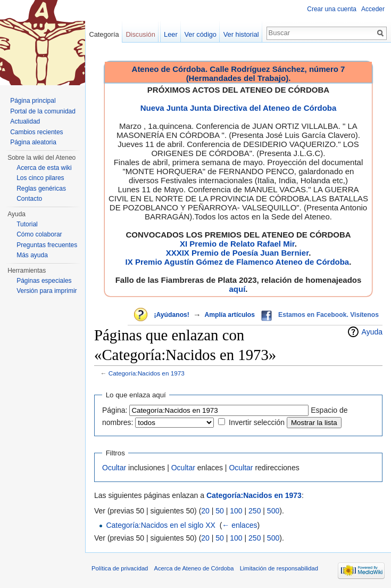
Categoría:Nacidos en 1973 (147, 373)
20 (205, 511)
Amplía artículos (230, 315)
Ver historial (241, 34)
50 (220, 511)
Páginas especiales (44, 281)
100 (236, 511)
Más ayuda (32, 255)
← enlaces (239, 525)
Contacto (29, 199)
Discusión (140, 34)
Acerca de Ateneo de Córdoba (194, 568)
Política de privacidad (120, 568)
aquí (237, 289)
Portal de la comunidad (43, 111)
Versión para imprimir (47, 291)
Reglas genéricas (41, 189)
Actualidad (25, 121)
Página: (115, 410)
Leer (171, 34)
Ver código (201, 34)
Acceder (373, 9)
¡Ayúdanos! (171, 315)
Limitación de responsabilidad (279, 568)
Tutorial (27, 224)
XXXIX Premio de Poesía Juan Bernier (237, 253)
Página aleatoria (33, 142)
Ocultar (114, 468)
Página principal (33, 101)
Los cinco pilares (40, 178)
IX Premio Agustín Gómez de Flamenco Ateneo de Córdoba (238, 262)
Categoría (104, 34)
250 (255, 511)
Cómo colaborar (39, 234)
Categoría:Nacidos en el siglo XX (160, 525)
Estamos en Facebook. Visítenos (328, 315)
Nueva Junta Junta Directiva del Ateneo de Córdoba (239, 108)
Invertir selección (257, 422)
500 (273, 511)
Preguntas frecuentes (47, 245)
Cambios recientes (36, 132)
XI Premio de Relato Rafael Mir (237, 244)
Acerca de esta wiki (44, 168)
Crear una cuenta (332, 9)
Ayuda (372, 332)
